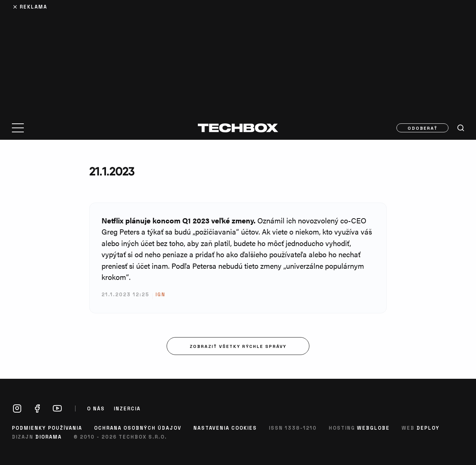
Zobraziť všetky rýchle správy (238, 346)
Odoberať (423, 128)
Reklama (33, 7)
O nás (96, 409)
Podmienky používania (47, 428)
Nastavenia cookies (225, 428)
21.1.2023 (112, 171)
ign (160, 294)
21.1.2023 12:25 (126, 294)
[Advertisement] (238, 56)
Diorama (49, 437)
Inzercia (127, 409)
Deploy (428, 428)
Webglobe (373, 428)
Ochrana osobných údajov (138, 428)
